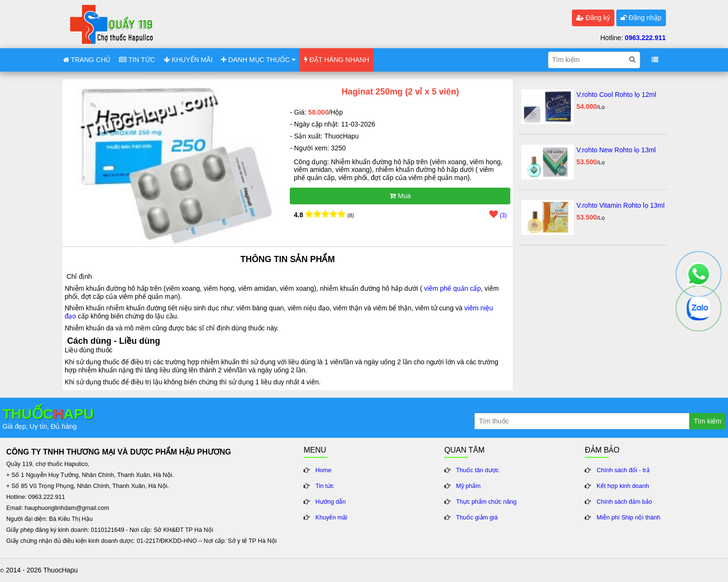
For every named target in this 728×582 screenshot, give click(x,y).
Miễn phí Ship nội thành (628, 518)
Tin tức (325, 486)
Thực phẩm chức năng (486, 502)
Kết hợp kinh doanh (623, 486)
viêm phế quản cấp (452, 288)
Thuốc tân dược (477, 470)
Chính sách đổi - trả (623, 470)
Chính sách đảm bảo (624, 502)
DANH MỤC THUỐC (258, 60)
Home (324, 470)
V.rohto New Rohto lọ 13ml (616, 150)
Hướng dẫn (331, 502)
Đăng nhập (641, 18)
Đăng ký (593, 18)
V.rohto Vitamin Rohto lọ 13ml (620, 205)
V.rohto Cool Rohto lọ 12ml (616, 95)
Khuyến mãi (332, 518)
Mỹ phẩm (468, 486)
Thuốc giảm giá (477, 518)
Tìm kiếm (707, 421)
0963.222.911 (645, 38)
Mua (400, 196)
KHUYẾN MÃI (188, 60)
